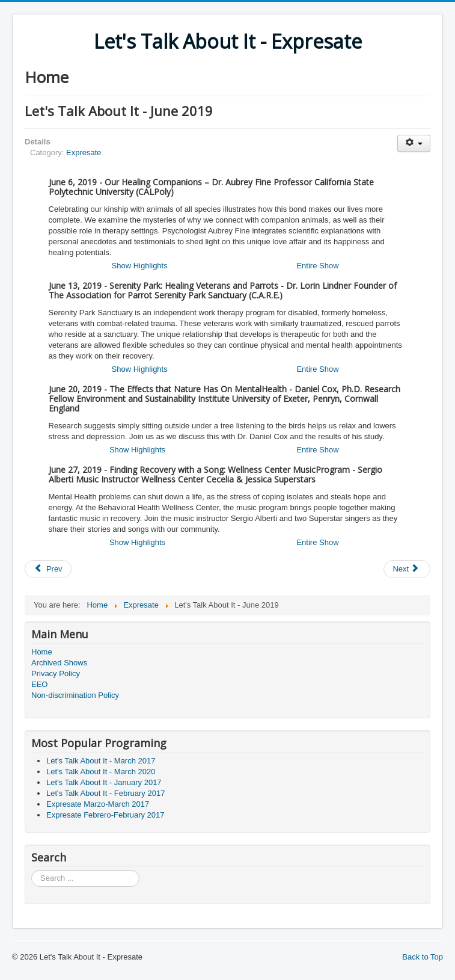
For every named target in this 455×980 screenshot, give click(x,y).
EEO (39, 684)
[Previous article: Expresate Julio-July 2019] (48, 569)
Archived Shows (59, 663)
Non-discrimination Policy (75, 695)
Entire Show (317, 266)
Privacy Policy (56, 673)
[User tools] (414, 143)
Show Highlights (140, 266)
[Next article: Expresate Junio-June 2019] (407, 569)
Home (42, 652)
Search (32, 870)
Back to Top (423, 957)
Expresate (84, 153)
